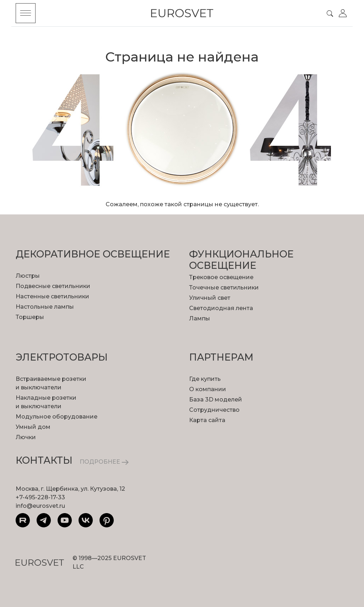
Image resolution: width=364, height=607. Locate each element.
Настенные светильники (52, 296)
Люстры (28, 276)
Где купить (205, 379)
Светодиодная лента (221, 308)
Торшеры (30, 317)
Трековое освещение (221, 277)
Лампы (200, 318)
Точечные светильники (224, 287)
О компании (208, 389)
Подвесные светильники (53, 286)
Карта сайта (207, 420)
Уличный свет (210, 298)
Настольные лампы (45, 307)
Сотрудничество (214, 410)
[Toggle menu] (26, 13)
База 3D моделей (216, 400)
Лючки (26, 437)
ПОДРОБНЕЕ (104, 462)
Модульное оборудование (57, 417)
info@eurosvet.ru (40, 506)
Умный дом (33, 427)
